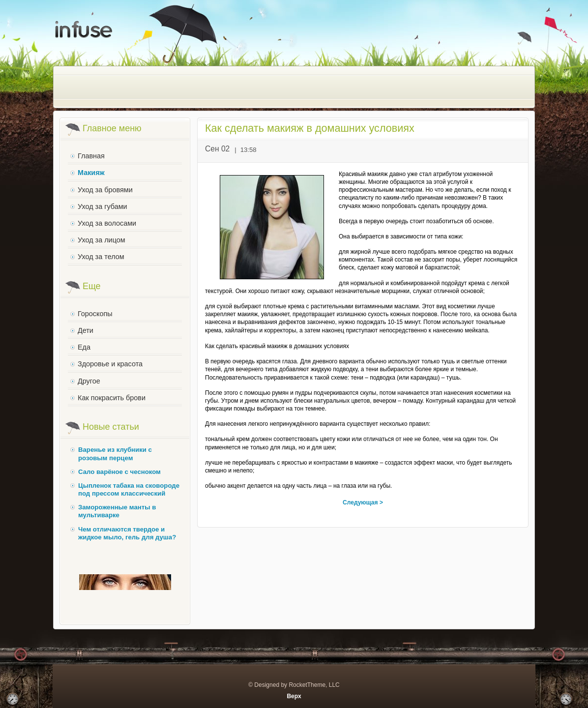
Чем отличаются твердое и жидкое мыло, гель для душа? (127, 533)
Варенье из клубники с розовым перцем (115, 454)
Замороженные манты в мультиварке (117, 511)
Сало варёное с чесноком (119, 472)
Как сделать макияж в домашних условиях (310, 128)
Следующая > (363, 502)
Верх (294, 696)
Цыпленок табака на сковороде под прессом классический (129, 489)
